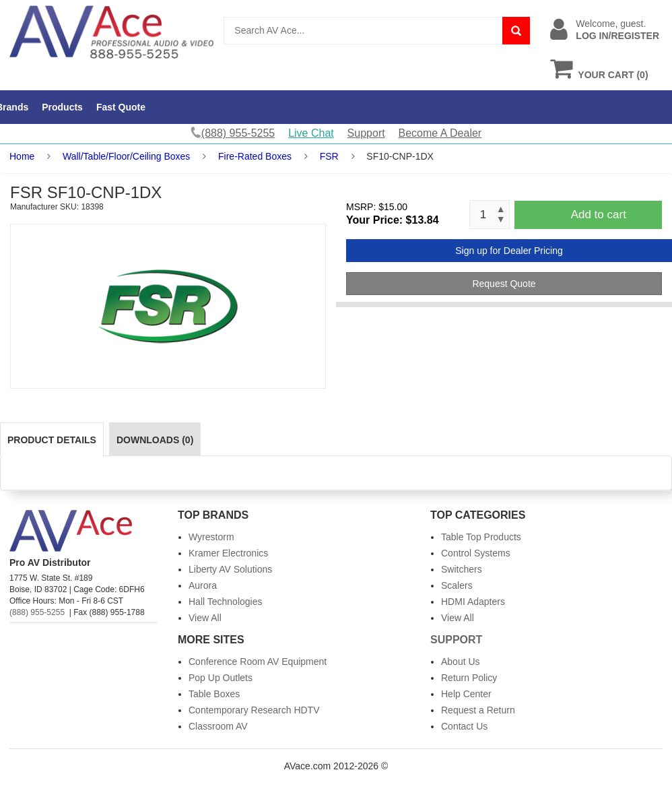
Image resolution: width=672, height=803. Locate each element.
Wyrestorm (211, 537)
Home (22, 156)
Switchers (462, 569)
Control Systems (476, 553)
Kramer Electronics (228, 553)
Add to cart (599, 215)
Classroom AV (218, 726)
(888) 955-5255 (37, 612)
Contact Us (464, 726)
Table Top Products (481, 537)
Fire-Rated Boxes (255, 156)
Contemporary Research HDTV (254, 710)
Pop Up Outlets (221, 678)
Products (62, 107)
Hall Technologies (225, 602)
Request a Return (478, 710)
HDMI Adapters (473, 602)
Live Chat (311, 133)
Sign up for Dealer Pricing (509, 251)
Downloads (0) (155, 440)
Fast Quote (121, 107)
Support (366, 133)
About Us (461, 662)
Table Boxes (214, 694)
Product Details (52, 440)
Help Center (466, 694)
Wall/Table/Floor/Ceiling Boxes (126, 156)
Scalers (457, 585)
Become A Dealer (440, 133)
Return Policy (469, 678)
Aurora (203, 585)
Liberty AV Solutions (230, 569)
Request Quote (504, 284)
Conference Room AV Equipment (258, 662)
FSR (329, 156)
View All (205, 618)
